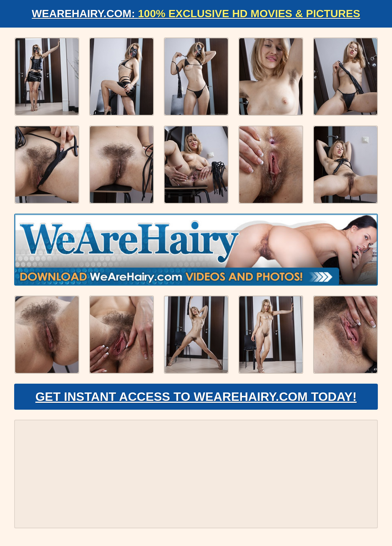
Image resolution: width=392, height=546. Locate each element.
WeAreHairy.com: (196, 14)
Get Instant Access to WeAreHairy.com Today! (196, 397)
